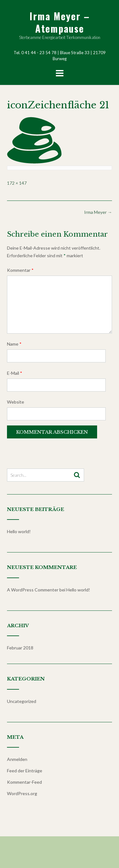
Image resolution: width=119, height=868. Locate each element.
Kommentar (20, 270)
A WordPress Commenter (33, 590)
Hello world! (19, 531)
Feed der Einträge (25, 771)
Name (14, 344)
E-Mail (15, 373)
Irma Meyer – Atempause (60, 22)
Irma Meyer (98, 212)
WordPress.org (22, 793)
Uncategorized (22, 701)
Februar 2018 (20, 648)
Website (16, 402)
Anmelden (17, 759)
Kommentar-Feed (24, 782)
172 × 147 (17, 183)
